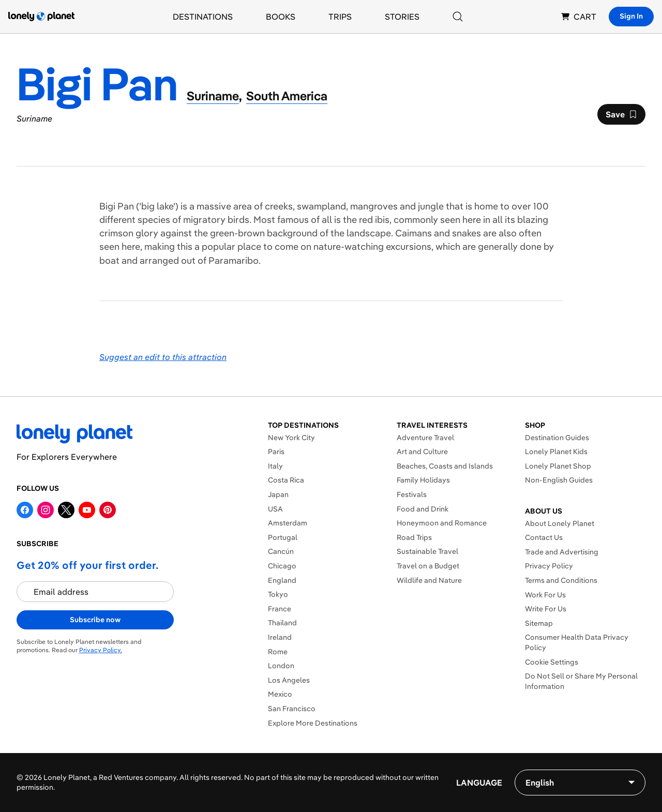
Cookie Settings (552, 662)
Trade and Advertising (562, 552)
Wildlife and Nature (429, 580)
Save (621, 117)
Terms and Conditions (561, 580)
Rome (278, 652)
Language (479, 783)
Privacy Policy (549, 566)
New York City (291, 438)
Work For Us (545, 595)
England (282, 580)
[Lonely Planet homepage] (41, 17)
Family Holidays (423, 480)
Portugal (283, 537)
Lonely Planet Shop (558, 466)
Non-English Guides (559, 480)
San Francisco (292, 709)
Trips (340, 17)
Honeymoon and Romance (442, 523)
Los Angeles (289, 680)
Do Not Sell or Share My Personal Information (581, 681)
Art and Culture (422, 452)
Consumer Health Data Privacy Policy (577, 642)
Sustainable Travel (427, 551)
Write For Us (546, 609)
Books (281, 17)
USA (275, 509)
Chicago (282, 566)
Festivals (412, 494)
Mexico (280, 694)
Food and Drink (423, 509)
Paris (276, 452)
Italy (275, 466)
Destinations (203, 17)
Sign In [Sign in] (631, 16)
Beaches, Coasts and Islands (445, 466)
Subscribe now (95, 620)
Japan (278, 494)
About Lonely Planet (560, 523)
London (281, 666)
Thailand (282, 623)
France (280, 609)
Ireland (280, 637)
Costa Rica (286, 480)
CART (579, 17)
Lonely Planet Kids (556, 452)
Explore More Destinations (313, 723)
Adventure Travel (425, 438)
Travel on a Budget (428, 566)
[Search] (458, 17)
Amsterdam (288, 523)
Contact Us (544, 537)
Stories (402, 17)
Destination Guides (557, 438)
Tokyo (278, 594)
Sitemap (539, 623)
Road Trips (414, 537)
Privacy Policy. (101, 650)
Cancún (281, 551)
